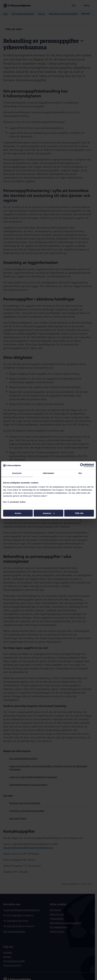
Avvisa (18, 513)
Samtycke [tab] (17, 473)
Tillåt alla (79, 513)
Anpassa (49, 513)
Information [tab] (48, 473)
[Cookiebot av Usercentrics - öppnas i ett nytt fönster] (82, 465)
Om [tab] (80, 473)
